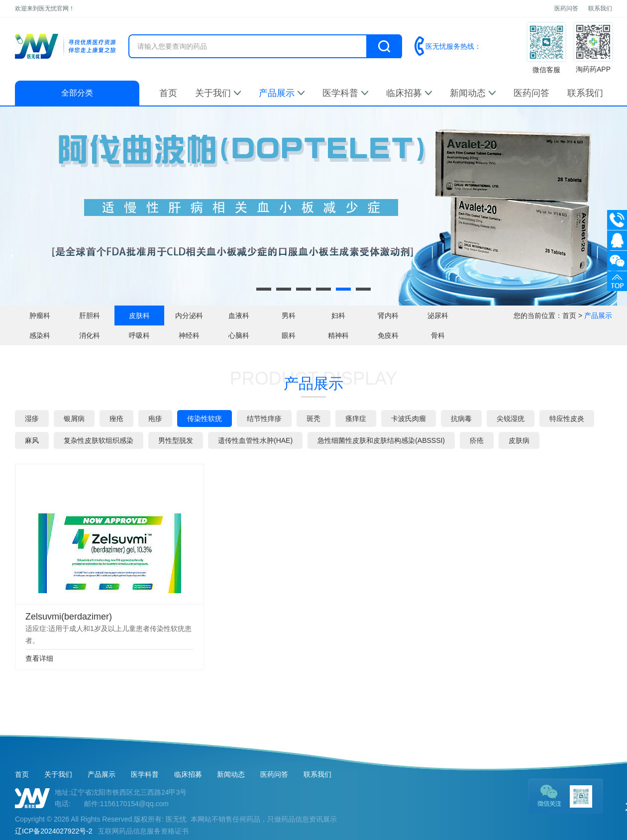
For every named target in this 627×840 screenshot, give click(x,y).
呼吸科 (139, 335)
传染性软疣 (205, 419)
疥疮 (477, 440)
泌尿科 (438, 315)
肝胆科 (90, 315)
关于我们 (218, 93)
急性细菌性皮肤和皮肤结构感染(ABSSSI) (381, 440)
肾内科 (388, 315)
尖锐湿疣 (511, 419)
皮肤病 (519, 440)
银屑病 (74, 419)
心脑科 (239, 335)
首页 (168, 93)
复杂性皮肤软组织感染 (99, 440)
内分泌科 (189, 315)
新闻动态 (473, 93)
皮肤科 (139, 315)
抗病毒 (461, 419)
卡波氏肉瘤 (409, 419)
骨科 (438, 335)
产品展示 (282, 93)
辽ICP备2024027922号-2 (54, 831)
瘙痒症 (356, 419)
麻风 (32, 440)
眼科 (289, 335)
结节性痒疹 (264, 419)
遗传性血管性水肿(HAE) (255, 440)
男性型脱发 (176, 440)
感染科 (40, 335)
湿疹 (32, 419)
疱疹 (155, 419)
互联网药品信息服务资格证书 (143, 831)
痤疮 (116, 419)
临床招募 (409, 93)
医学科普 (345, 93)
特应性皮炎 (567, 419)
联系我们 (600, 8)
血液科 (239, 315)
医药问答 (566, 8)
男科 (289, 315)
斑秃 (313, 419)
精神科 (338, 335)
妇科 (338, 315)
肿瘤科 (40, 315)
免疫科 (388, 335)
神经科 (189, 335)
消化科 (90, 335)
